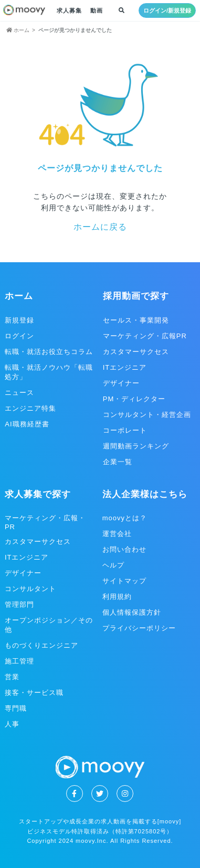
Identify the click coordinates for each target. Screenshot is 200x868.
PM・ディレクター (134, 399)
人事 (12, 724)
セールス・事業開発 (136, 320)
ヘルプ (113, 565)
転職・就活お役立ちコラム (49, 352)
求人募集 (69, 10)
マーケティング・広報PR (145, 336)
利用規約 (117, 597)
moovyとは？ (125, 518)
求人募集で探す (38, 494)
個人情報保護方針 (132, 612)
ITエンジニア (125, 367)
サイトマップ (124, 581)
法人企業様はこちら (145, 494)
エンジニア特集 (30, 408)
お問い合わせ (124, 549)
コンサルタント (30, 589)
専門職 (16, 708)
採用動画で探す (136, 296)
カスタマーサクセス (136, 352)
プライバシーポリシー (139, 628)
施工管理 (19, 661)
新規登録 (19, 320)
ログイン (19, 336)
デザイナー (121, 383)
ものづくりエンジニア (41, 645)
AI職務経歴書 (27, 424)
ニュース (19, 393)
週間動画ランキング (136, 446)
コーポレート (125, 430)
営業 (12, 677)
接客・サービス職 (34, 693)
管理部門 (19, 604)
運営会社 (117, 534)
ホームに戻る (100, 227)
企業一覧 (118, 462)
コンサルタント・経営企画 (147, 415)
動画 (97, 10)
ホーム (19, 296)
